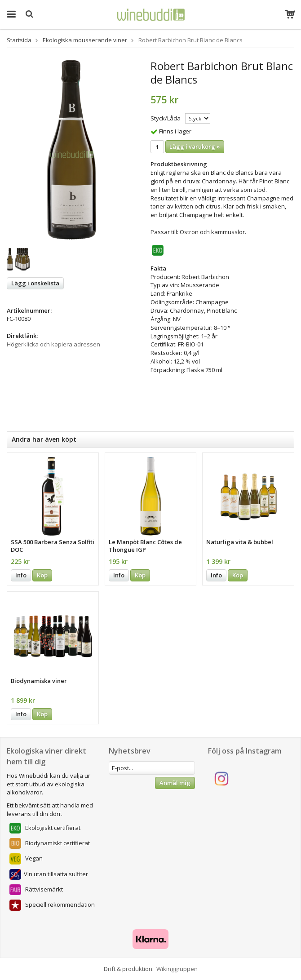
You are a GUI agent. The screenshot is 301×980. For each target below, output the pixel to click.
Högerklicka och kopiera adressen (53, 344)
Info (21, 575)
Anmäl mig (175, 783)
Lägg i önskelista (35, 283)
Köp (42, 575)
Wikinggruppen (177, 969)
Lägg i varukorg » (195, 146)
